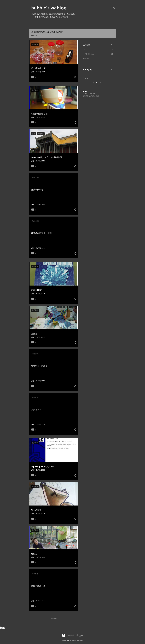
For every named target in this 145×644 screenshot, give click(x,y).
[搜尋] (114, 8)
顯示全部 (34, 35)
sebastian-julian (77, 640)
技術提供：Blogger (73, 635)
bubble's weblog (49, 8)
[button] (75, 77)
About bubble (89, 93)
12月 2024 (90, 54)
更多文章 (54, 618)
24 (84, 50)
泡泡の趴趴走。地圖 (91, 96)
